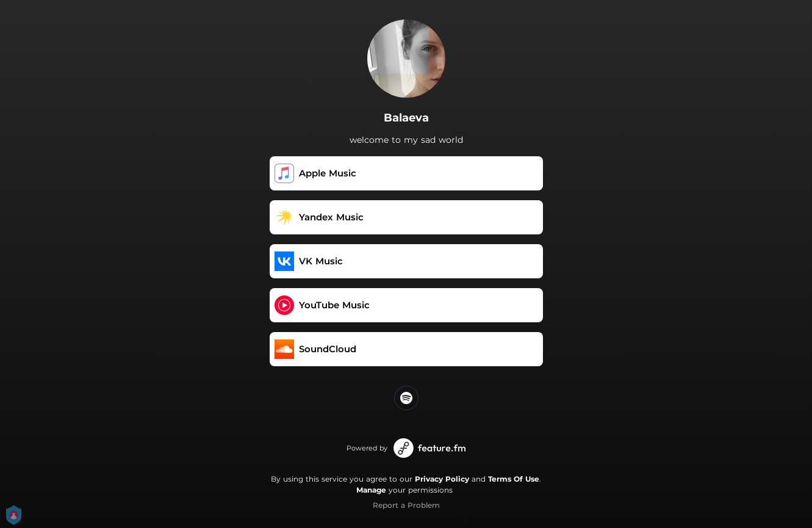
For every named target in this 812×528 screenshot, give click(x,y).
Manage (371, 490)
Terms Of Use (514, 479)
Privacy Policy (442, 479)
